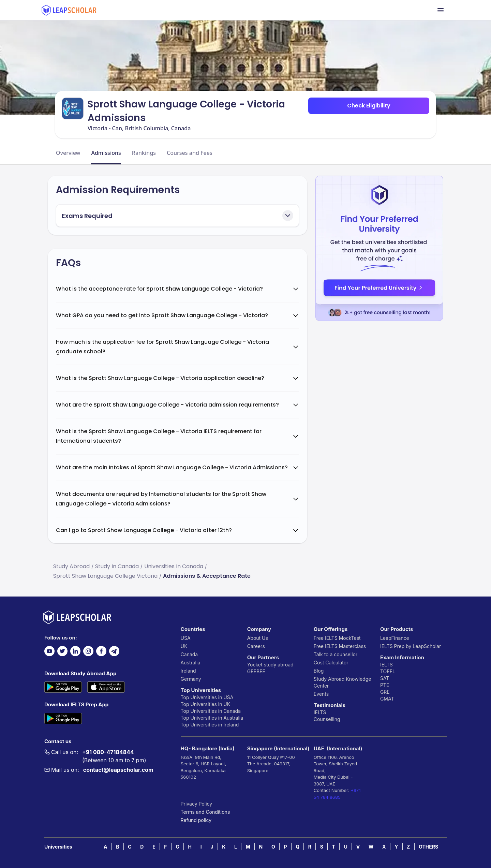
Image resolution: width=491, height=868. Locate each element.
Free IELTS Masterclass (340, 646)
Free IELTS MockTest (337, 638)
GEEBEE (256, 671)
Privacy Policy (197, 804)
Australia (191, 663)
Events (321, 694)
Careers (256, 646)
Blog (319, 671)
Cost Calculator (331, 663)
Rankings (144, 153)
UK (184, 646)
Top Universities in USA (207, 697)
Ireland (188, 671)
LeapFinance (395, 638)
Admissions (106, 153)
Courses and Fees (190, 153)
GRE (385, 692)
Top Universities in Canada (211, 711)
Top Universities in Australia (212, 718)
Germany (191, 679)
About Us (258, 638)
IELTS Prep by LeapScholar (411, 646)
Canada (189, 654)
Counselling (327, 719)
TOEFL (388, 671)
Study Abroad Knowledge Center (343, 682)
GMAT (387, 699)
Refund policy (196, 820)
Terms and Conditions (205, 812)
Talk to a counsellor (336, 654)
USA (186, 638)
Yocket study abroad (270, 665)
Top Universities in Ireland (210, 725)
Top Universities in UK (206, 704)
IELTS (320, 712)
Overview (68, 153)
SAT (385, 678)
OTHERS (428, 847)
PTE (385, 685)
